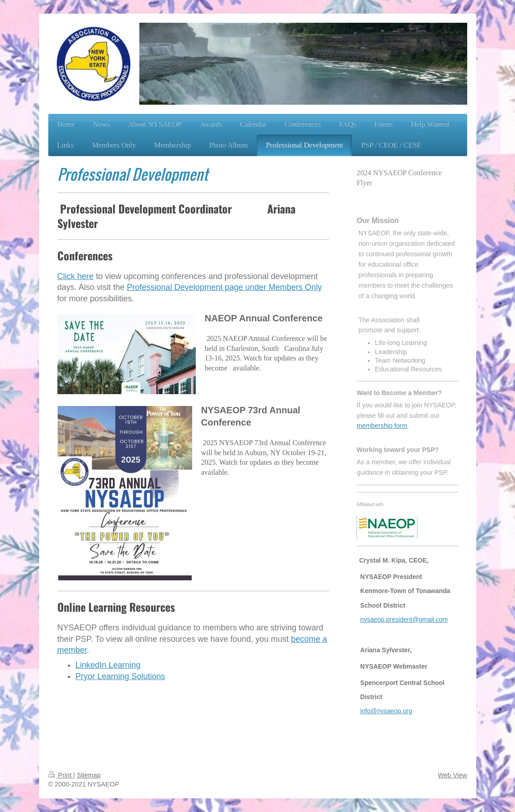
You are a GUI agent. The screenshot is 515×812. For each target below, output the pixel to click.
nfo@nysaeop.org (387, 711)
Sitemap (89, 775)
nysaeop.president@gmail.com (404, 619)
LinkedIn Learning (108, 665)
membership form (382, 426)
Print (61, 775)
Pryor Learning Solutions (120, 676)
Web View (453, 775)
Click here (76, 276)
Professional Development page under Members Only (224, 287)
